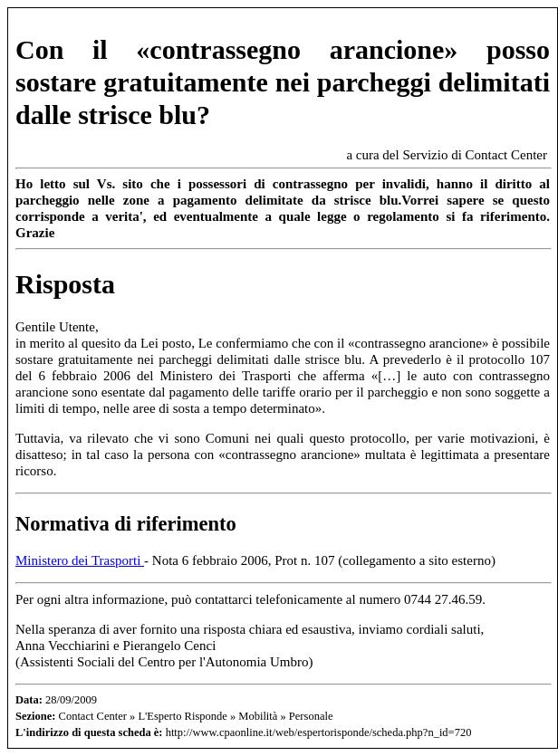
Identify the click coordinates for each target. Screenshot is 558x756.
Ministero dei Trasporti (80, 560)
